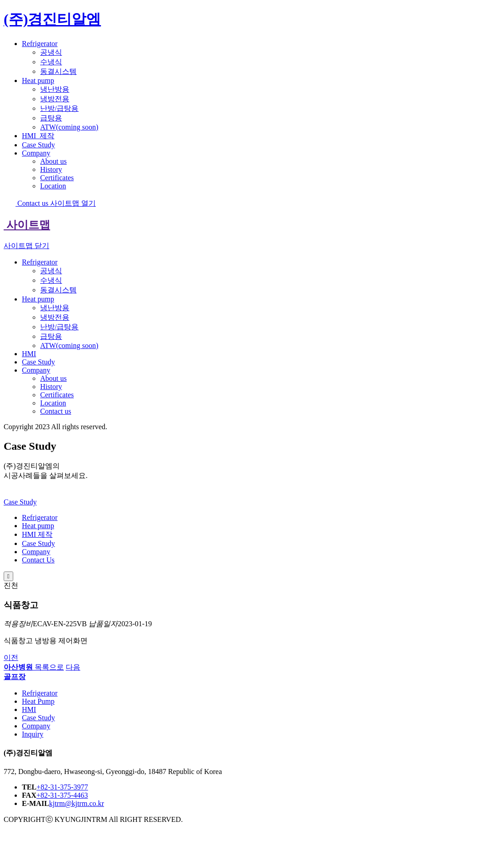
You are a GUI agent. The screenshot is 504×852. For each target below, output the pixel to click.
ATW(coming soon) (69, 127)
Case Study (38, 145)
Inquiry (33, 734)
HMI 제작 (37, 534)
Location (53, 186)
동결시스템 (58, 71)
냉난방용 (55, 89)
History (51, 169)
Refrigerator (40, 44)
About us (53, 161)
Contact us (27, 203)
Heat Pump (38, 701)
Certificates (57, 178)
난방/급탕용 (59, 108)
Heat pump (38, 81)
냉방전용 (55, 99)
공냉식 (51, 52)
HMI (38, 136)
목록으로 (49, 667)
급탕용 (51, 118)
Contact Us (38, 560)
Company (36, 153)
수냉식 (51, 62)
